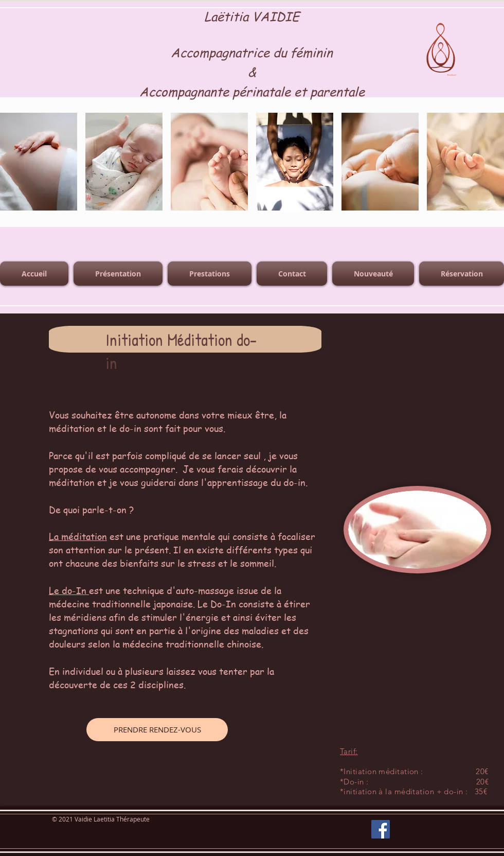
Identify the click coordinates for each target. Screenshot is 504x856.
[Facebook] (381, 829)
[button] (39, 162)
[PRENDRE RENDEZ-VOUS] (157, 730)
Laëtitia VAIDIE (252, 16)
